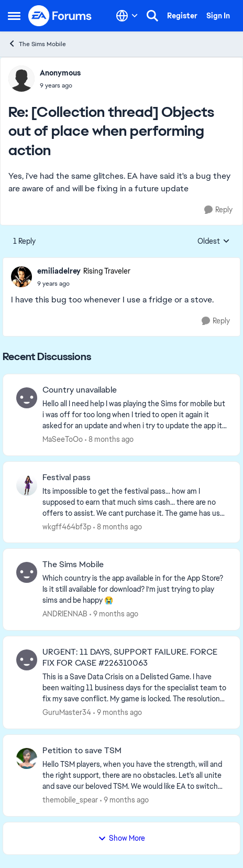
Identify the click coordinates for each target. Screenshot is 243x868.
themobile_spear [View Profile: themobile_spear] (70, 800)
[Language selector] (127, 16)
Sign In (218, 16)
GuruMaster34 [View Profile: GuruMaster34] (67, 712)
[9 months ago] (114, 614)
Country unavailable (80, 390)
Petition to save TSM (82, 751)
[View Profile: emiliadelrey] (21, 277)
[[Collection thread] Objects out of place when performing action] (60, 85)
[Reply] (218, 210)
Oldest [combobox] (214, 242)
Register (182, 16)
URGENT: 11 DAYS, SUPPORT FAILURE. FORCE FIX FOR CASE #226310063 (130, 658)
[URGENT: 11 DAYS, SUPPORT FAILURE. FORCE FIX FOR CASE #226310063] (135, 688)
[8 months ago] (109, 440)
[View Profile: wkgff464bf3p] (27, 485)
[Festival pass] (135, 502)
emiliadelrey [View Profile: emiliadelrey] (59, 271)
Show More (121, 838)
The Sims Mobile (73, 565)
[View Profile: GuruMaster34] (27, 660)
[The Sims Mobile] (135, 589)
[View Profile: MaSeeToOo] (27, 398)
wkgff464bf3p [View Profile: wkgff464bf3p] (67, 526)
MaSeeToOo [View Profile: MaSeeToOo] (63, 439)
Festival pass (67, 478)
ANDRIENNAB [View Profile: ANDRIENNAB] (65, 614)
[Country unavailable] (135, 415)
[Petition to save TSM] (135, 775)
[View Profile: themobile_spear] (27, 758)
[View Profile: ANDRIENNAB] (27, 572)
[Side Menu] (14, 16)
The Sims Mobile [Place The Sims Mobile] (37, 44)
